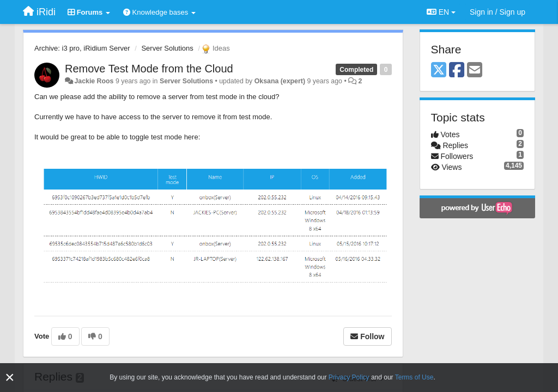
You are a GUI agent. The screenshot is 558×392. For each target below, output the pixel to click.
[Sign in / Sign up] (498, 12)
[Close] (10, 378)
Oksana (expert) (280, 81)
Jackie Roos (94, 81)
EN (441, 12)
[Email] (475, 71)
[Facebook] (457, 71)
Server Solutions (167, 48)
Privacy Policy (349, 377)
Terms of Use (414, 377)
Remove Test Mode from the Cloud (149, 69)
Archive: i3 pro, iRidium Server (82, 48)
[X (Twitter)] (439, 71)
